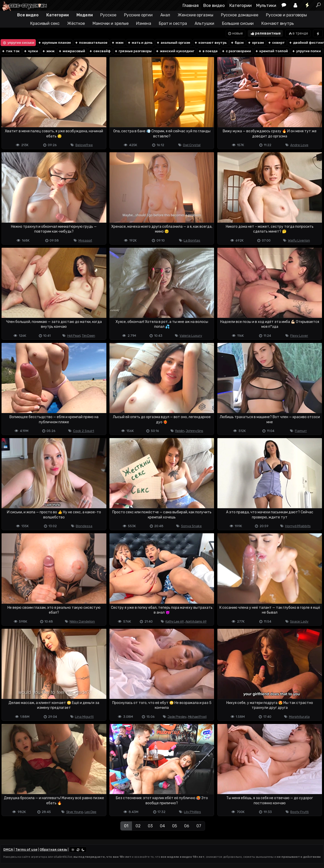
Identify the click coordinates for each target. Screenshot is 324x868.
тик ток (11, 51)
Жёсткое (76, 23)
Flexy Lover (299, 336)
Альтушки (204, 23)
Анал (165, 15)
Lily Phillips (192, 812)
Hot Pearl (74, 336)
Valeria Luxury (191, 336)
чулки (31, 51)
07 (199, 826)
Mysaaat (85, 240)
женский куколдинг (175, 51)
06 (187, 826)
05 (175, 826)
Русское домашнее (240, 15)
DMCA (8, 849)
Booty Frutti (299, 812)
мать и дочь (140, 43)
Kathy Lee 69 (175, 621)
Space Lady (299, 621)
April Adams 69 (196, 621)
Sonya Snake (191, 526)
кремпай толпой (271, 51)
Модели (85, 15)
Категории (241, 5)
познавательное (91, 43)
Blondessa (84, 526)
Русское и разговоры (286, 15)
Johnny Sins (194, 431)
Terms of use (26, 849)
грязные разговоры (133, 51)
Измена (143, 23)
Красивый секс (45, 23)
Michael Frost (197, 717)
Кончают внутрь (278, 23)
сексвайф (100, 51)
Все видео (214, 5)
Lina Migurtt (84, 717)
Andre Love (299, 145)
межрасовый (72, 51)
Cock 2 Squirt (84, 431)
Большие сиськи (238, 23)
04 (162, 826)
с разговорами (236, 51)
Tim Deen (88, 336)
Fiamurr (301, 431)
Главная (191, 5)
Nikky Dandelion (82, 621)
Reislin (180, 431)
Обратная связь (53, 849)
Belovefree (84, 145)
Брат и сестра (173, 23)
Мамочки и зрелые (110, 23)
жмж (48, 51)
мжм (117, 43)
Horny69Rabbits (298, 526)
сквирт (276, 43)
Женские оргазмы (195, 15)
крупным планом (54, 43)
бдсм (237, 43)
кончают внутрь (210, 43)
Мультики (266, 5)
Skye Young (75, 812)
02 (138, 826)
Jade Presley (177, 717)
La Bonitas (192, 240)
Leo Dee (91, 812)
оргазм (256, 43)
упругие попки (306, 51)
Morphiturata (299, 717)
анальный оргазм (173, 43)
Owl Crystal (192, 145)
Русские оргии (138, 15)
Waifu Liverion (299, 240)
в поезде (208, 51)
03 (150, 826)
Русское (108, 15)
